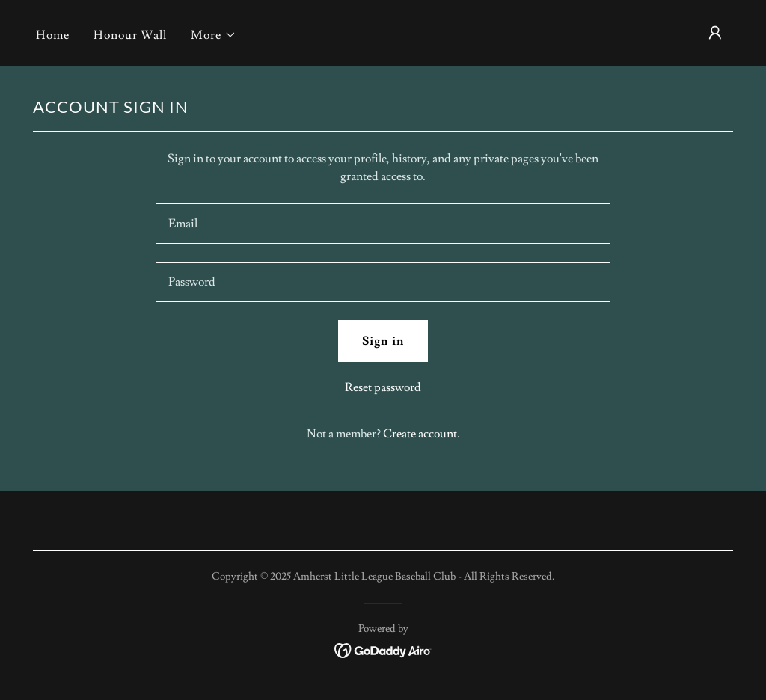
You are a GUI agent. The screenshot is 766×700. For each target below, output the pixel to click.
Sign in (383, 341)
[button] (214, 35)
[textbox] (383, 224)
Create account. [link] (422, 434)
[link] (383, 648)
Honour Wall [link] (130, 35)
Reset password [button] (383, 387)
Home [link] (53, 35)
